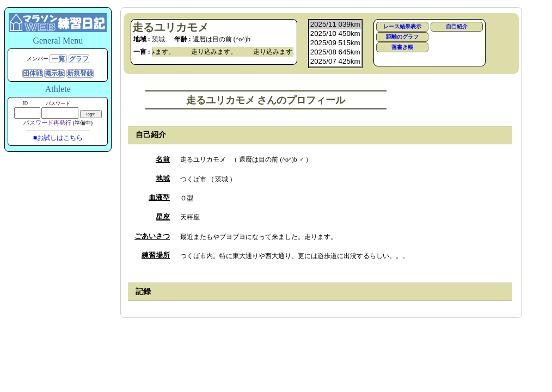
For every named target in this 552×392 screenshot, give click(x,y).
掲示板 (54, 73)
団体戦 (33, 73)
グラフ (79, 59)
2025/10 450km (335, 34)
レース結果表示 (402, 26)
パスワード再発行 (47, 122)
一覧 (58, 59)
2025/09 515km (335, 43)
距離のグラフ (402, 37)
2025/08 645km (335, 53)
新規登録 (80, 73)
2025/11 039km (335, 25)
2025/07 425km (335, 62)
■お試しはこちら (58, 138)
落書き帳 (402, 47)
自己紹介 (457, 26)
